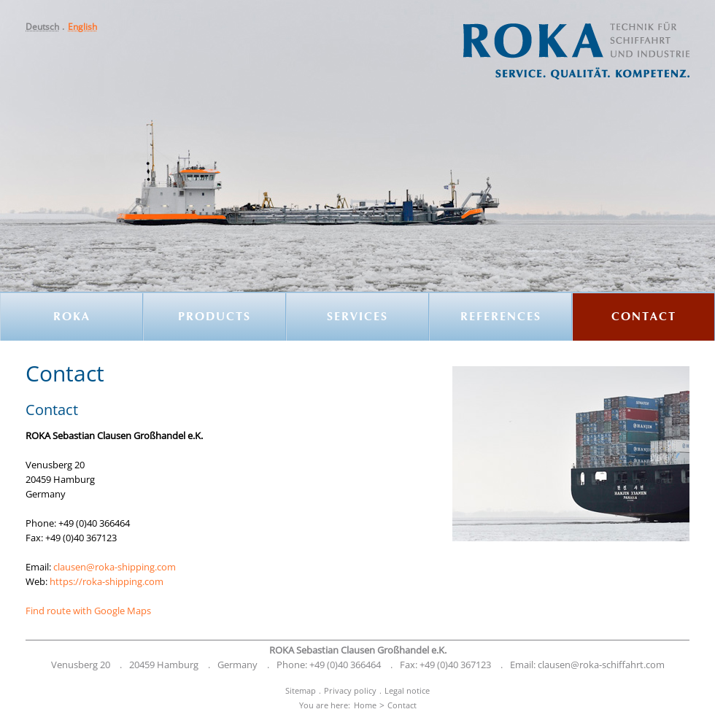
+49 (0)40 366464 (345, 665)
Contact (644, 317)
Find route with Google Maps (88, 611)
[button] (47, 27)
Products (214, 317)
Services (357, 317)
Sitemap (301, 690)
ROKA (72, 317)
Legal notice (407, 690)
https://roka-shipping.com (107, 581)
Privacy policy (350, 690)
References (501, 317)
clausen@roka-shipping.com (115, 567)
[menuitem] (47, 27)
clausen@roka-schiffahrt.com (601, 665)
